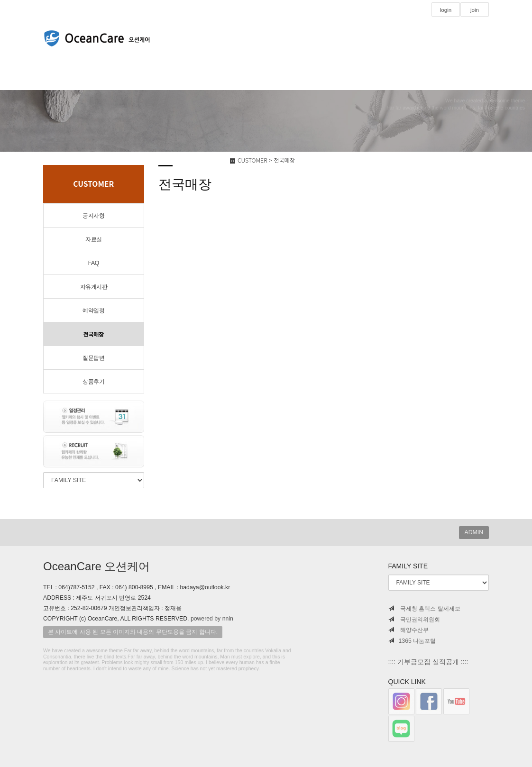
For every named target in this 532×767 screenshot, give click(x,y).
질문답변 (93, 358)
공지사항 (93, 216)
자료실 (94, 239)
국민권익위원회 (414, 620)
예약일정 (93, 310)
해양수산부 (408, 630)
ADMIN (474, 532)
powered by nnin (212, 619)
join (474, 10)
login (446, 10)
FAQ (94, 263)
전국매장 (94, 334)
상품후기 (93, 382)
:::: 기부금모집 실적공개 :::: (428, 662)
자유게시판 (94, 287)
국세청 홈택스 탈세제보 (424, 609)
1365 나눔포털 (412, 641)
